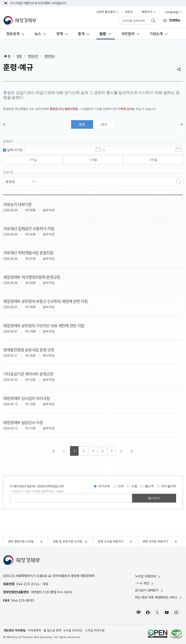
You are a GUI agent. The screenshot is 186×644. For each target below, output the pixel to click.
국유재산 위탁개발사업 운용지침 (28, 253)
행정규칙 (33, 56)
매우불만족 (169, 486)
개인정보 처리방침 (15, 630)
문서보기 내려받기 (149, 590)
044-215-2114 (28, 584)
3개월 (153, 160)
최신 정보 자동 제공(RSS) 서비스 (159, 597)
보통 (134, 486)
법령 (103, 34)
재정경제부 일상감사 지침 (23, 422)
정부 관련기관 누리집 (21, 541)
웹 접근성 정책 (52, 630)
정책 (60, 34)
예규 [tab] (104, 125)
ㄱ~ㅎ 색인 (145, 583)
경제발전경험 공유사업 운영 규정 (28, 350)
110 (46, 592)
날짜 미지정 (15, 150)
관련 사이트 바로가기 (155, 541)
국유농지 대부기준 (17, 205)
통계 (81, 34)
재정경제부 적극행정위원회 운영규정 (31, 277)
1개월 (93, 160)
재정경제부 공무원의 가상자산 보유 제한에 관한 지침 (43, 325)
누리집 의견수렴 (95, 630)
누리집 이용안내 (148, 576)
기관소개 (156, 34)
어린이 (131, 12)
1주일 (33, 160)
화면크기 (149, 12)
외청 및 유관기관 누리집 (68, 541)
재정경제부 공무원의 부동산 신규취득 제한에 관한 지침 (45, 301)
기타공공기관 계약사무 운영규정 (28, 374)
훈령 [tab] (82, 125)
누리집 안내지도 (73, 630)
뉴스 (38, 34)
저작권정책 (35, 630)
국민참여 (128, 34)
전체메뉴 (175, 20)
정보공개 (13, 34)
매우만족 (104, 486)
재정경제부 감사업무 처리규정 (26, 398)
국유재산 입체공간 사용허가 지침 (28, 229)
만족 (121, 486)
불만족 (149, 486)
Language (172, 12)
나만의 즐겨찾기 (108, 12)
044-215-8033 (23, 600)
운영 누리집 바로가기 (111, 541)
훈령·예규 (50, 56)
